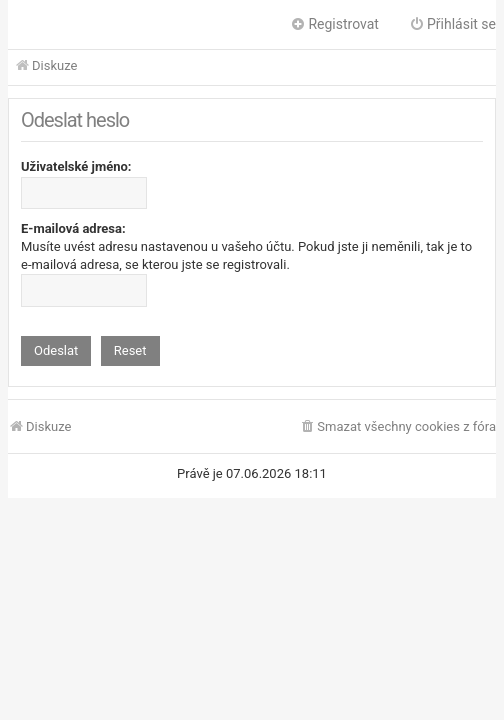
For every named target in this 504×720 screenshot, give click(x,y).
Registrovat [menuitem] (334, 24)
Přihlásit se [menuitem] (452, 24)
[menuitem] (397, 427)
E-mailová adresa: (73, 228)
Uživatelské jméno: (76, 166)
